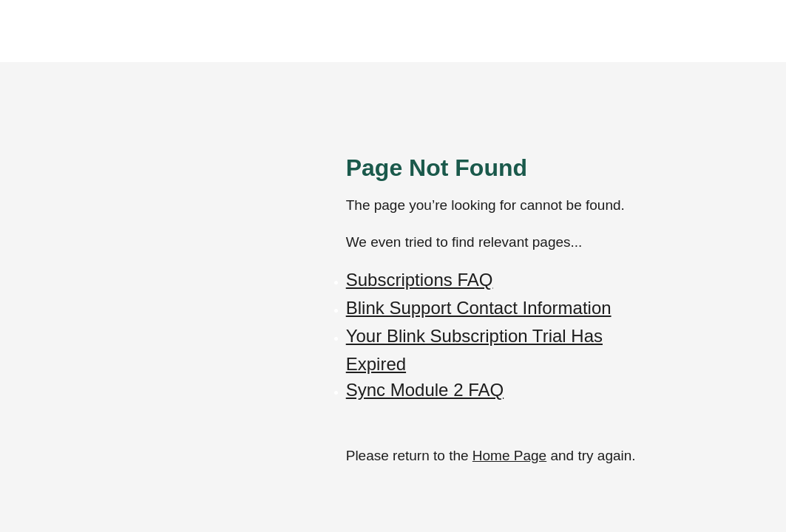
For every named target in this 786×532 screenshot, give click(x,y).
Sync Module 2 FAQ (425, 390)
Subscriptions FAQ (420, 280)
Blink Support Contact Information (479, 308)
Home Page (509, 456)
